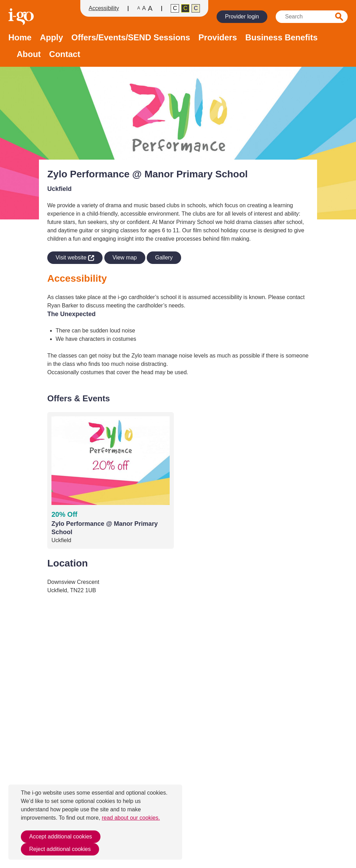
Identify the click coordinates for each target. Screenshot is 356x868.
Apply (52, 38)
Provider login (242, 17)
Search (339, 17)
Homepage (22, 17)
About (29, 54)
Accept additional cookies (61, 837)
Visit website (71, 256)
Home (20, 38)
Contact (64, 54)
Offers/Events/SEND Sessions (131, 38)
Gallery (164, 258)
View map (125, 258)
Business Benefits (282, 38)
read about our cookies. (131, 818)
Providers (218, 38)
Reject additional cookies (60, 849)
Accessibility (104, 8)
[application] (178, 733)
